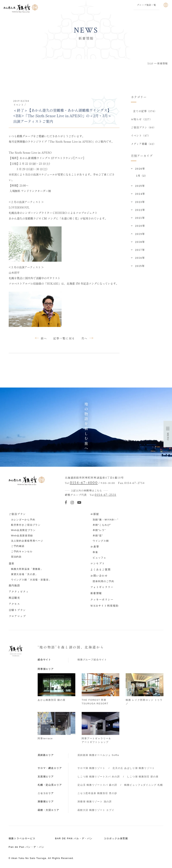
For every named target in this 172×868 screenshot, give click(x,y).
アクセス (14, 604)
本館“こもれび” (102, 525)
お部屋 (95, 514)
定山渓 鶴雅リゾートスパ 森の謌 (97, 785)
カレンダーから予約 (23, 520)
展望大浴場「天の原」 (25, 574)
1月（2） (142, 176)
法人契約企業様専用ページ (27, 541)
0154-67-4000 (84, 483)
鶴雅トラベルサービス (22, 838)
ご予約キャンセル (22, 551)
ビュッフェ (99, 558)
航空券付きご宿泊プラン (26, 525)
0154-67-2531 (105, 495)
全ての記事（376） (145, 111)
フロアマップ (17, 616)
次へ (84, 338)
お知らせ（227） (142, 119)
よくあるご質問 (100, 569)
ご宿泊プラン (17, 514)
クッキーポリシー (102, 599)
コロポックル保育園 (116, 838)
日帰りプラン (17, 610)
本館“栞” (98, 536)
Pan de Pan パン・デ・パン (27, 847)
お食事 (95, 546)
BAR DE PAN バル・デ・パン (74, 838)
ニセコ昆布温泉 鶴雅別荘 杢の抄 (97, 793)
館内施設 (14, 585)
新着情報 (96, 593)
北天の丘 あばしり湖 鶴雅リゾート (134, 768)
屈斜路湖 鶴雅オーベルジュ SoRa (98, 755)
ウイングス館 (101, 541)
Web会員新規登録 (22, 536)
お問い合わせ (99, 576)
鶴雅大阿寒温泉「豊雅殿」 (27, 569)
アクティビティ (19, 592)
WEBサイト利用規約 (104, 606)
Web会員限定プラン (23, 530)
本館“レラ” (99, 530)
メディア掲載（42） (143, 144)
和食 (95, 552)
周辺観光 (14, 598)
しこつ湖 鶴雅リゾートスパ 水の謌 (99, 777)
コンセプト (98, 563)
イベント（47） (141, 136)
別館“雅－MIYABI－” (106, 520)
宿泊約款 (16, 557)
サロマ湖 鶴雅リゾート (91, 768)
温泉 (12, 563)
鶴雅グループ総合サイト (92, 660)
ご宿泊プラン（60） (143, 127)
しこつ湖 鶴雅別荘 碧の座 (143, 777)
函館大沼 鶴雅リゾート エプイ (96, 810)
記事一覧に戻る (64, 338)
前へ (44, 338)
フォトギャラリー (102, 587)
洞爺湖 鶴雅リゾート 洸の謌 (95, 802)
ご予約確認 (18, 546)
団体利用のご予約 (103, 581)
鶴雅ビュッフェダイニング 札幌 (143, 785)
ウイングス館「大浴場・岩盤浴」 (31, 580)
